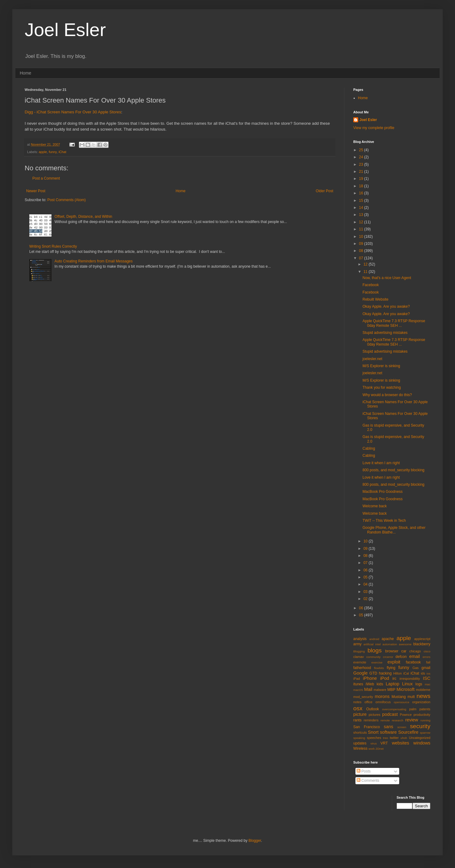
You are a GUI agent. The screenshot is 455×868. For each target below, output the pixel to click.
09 (362, 244)
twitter (394, 738)
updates (360, 743)
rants (357, 720)
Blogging (359, 651)
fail (428, 662)
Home (25, 73)
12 (362, 222)
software (388, 732)
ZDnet (379, 749)
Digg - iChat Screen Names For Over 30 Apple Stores (73, 112)
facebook (413, 662)
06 (366, 570)
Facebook (371, 285)
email (415, 656)
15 (362, 201)
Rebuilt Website (375, 299)
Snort (373, 732)
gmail (426, 668)
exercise (377, 662)
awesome (405, 644)
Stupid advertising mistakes (385, 333)
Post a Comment (46, 178)
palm (413, 709)
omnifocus (383, 702)
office (368, 702)
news (423, 696)
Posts (364, 771)
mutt (411, 697)
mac (428, 684)
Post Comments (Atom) (66, 200)
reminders (371, 720)
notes (357, 702)
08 (362, 251)
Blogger (255, 841)
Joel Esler (65, 30)
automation (390, 644)
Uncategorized (420, 738)
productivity (422, 715)
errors (426, 657)
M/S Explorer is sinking (381, 366)
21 (362, 172)
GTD (373, 673)
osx (358, 708)
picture (360, 714)
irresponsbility (410, 679)
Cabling (369, 448)
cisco (427, 651)
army (357, 644)
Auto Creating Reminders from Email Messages (94, 261)
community (373, 657)
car (404, 651)
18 (362, 186)
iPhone (370, 678)
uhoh (404, 738)
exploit (394, 662)
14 (362, 208)
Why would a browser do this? (387, 395)
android (374, 639)
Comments (368, 781)
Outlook (373, 709)
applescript (422, 639)
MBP (391, 690)
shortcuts (360, 732)
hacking (385, 673)
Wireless (360, 748)
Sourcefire (408, 732)
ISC (427, 678)
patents (425, 709)
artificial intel (372, 644)
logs (419, 684)
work (371, 749)
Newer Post (36, 191)
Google (360, 673)
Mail (368, 689)
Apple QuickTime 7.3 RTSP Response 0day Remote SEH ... (394, 323)
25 (362, 150)
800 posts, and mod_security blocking (394, 470)
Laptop (392, 684)
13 (362, 215)
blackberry (422, 644)
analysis (360, 639)
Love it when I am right (381, 463)
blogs (375, 650)
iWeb (370, 684)
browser (392, 651)
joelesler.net (372, 359)
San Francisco (367, 727)
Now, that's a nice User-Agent (387, 278)
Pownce (406, 715)
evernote (360, 662)
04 (366, 584)
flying (391, 668)
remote (385, 720)
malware (380, 690)
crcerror (388, 657)
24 (362, 157)
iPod (385, 678)
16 (362, 193)
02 (366, 599)
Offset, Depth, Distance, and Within (83, 217)
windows (422, 743)
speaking (359, 738)
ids (423, 673)
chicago (415, 651)
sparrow (425, 733)
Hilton (398, 673)
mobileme (423, 690)
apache (388, 639)
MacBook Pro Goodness (383, 492)
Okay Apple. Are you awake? (386, 306)
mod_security (363, 697)
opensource (401, 702)
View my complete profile (374, 128)
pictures (375, 715)
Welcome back (375, 506)
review (412, 720)
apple (43, 152)
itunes (358, 684)
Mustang (399, 697)
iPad (357, 679)
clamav (359, 657)
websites (400, 743)
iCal (406, 673)
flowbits (379, 668)
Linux (407, 684)
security (420, 726)
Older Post (324, 191)
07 (362, 258)
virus (374, 743)
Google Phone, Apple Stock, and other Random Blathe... (394, 530)
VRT (384, 743)
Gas (416, 668)
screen (402, 727)
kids (380, 684)
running (425, 720)
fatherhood (362, 668)
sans (388, 727)
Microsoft (405, 689)
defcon (401, 657)
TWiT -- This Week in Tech (384, 521)
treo (385, 738)
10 (362, 237)
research (398, 720)
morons (382, 696)
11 (362, 229)
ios (428, 673)
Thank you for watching (382, 387)
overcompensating (394, 709)
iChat (62, 152)
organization (421, 702)
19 (362, 179)
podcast (390, 714)
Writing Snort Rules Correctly (53, 246)
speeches (374, 738)
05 (366, 577)
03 (366, 592)
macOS (358, 690)
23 (362, 164)
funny (53, 152)
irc (394, 679)
